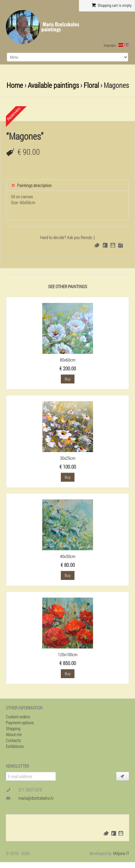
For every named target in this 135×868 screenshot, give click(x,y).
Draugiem (113, 245)
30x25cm (68, 458)
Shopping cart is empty (112, 5)
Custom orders (18, 717)
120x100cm (68, 654)
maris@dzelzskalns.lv (36, 798)
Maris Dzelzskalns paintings (60, 27)
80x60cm (68, 360)
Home (15, 85)
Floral (91, 85)
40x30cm (68, 556)
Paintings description (31, 185)
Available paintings (53, 85)
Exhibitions (15, 746)
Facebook (105, 245)
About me (14, 734)
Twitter (97, 245)
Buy (68, 379)
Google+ (121, 245)
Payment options (20, 722)
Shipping (13, 728)
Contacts (13, 740)
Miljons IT (121, 853)
